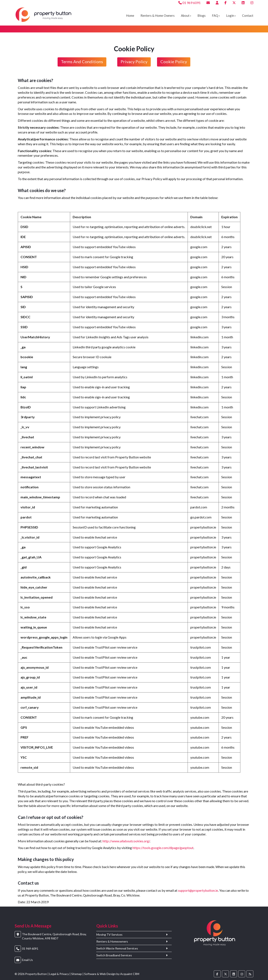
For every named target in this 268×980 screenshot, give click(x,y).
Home (130, 15)
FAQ (216, 15)
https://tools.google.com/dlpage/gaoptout (163, 848)
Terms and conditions (82, 62)
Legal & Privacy (59, 974)
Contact (248, 15)
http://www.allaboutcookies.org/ (126, 841)
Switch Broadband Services (114, 955)
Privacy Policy (134, 62)
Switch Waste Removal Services (117, 948)
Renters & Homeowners (112, 942)
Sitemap (77, 974)
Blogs (202, 15)
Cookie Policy (174, 62)
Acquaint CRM (130, 974)
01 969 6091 (189, 3)
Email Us (27, 960)
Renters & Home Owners (158, 15)
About (186, 15)
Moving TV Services (109, 935)
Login (231, 15)
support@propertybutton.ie (198, 890)
